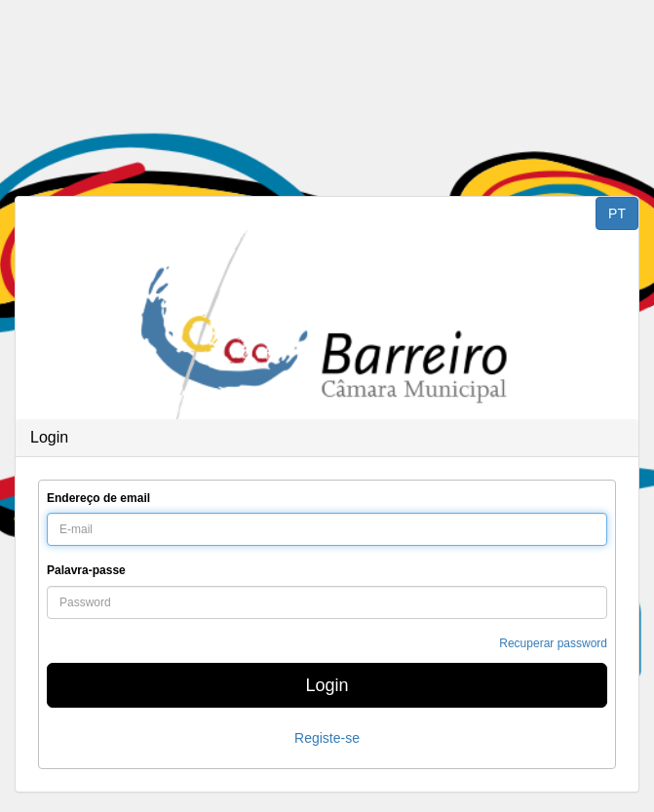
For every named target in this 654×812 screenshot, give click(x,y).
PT (617, 213)
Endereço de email (98, 498)
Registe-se (327, 738)
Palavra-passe (86, 570)
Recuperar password (553, 643)
